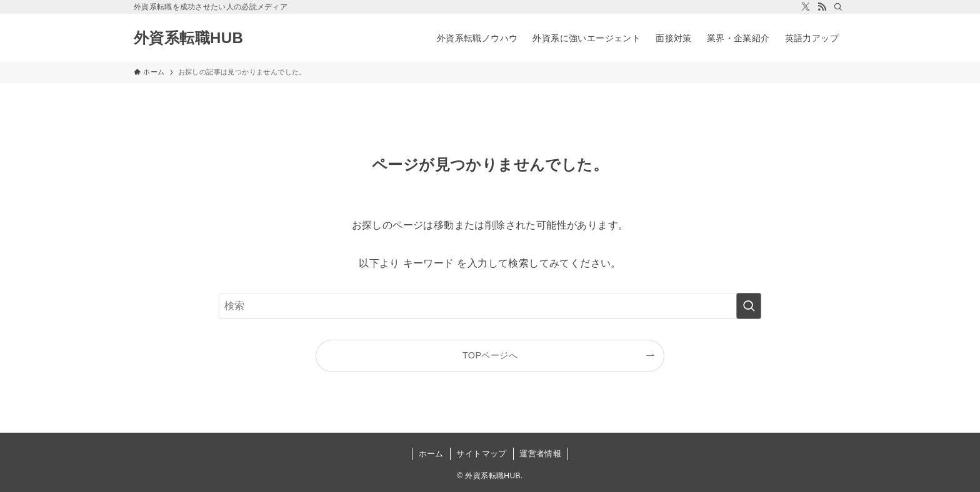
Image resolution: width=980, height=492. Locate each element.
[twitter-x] (806, 7)
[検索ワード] (490, 306)
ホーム (431, 454)
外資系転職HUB (188, 38)
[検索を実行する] (749, 306)
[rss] (822, 7)
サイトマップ (481, 454)
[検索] (838, 7)
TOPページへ (490, 355)
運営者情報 (540, 454)
